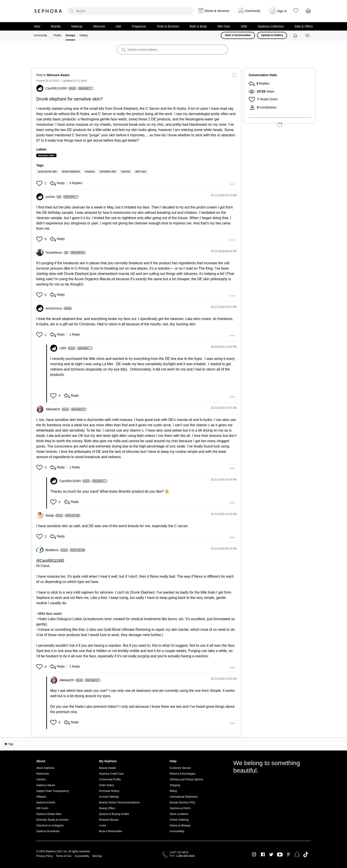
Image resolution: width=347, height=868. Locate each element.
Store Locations (179, 814)
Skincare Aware (58, 75)
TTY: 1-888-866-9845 (182, 856)
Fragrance (139, 26)
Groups (70, 35)
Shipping (175, 785)
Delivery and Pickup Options (186, 779)
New (37, 26)
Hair (119, 26)
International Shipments (184, 797)
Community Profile (110, 779)
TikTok (306, 854)
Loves (103, 826)
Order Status (107, 785)
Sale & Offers (304, 26)
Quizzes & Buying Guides (114, 814)
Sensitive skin (108, 172)
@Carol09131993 (50, 560)
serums (126, 172)
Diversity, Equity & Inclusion (53, 820)
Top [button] (11, 744)
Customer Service (180, 768)
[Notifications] (296, 35)
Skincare (99, 26)
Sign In (282, 11)
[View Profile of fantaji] (54, 515)
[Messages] (308, 36)
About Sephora (45, 768)
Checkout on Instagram (50, 826)
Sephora (48, 11)
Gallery (84, 35)
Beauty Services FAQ (182, 802)
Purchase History (109, 791)
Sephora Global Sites (49, 814)
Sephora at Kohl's (180, 808)
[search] (130, 11)
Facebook (263, 854)
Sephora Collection (271, 26)
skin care (141, 172)
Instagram (254, 854)
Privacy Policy (45, 856)
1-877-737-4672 (179, 853)
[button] (40, 183)
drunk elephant (71, 172)
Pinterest (288, 854)
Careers (41, 779)
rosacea (90, 172)
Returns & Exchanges (183, 774)
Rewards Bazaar (109, 820)
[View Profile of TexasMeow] (57, 253)
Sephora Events (46, 802)
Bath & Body (198, 26)
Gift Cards (42, 808)
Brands (56, 26)
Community (40, 35)
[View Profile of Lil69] (67, 348)
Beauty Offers (107, 808)
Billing (173, 791)
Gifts (244, 26)
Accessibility (177, 831)
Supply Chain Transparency (53, 791)
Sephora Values (46, 785)
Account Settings (109, 797)
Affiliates (41, 797)
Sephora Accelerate (48, 831)
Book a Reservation (111, 831)
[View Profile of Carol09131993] (61, 88)
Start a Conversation (238, 35)
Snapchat (297, 854)
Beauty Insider (108, 768)
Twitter (271, 854)
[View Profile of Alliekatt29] (57, 409)
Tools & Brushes (168, 26)
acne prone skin (47, 172)
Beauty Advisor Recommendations (119, 802)
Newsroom (43, 774)
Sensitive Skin (46, 155)
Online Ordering (179, 820)
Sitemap (97, 856)
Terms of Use (64, 856)
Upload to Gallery (272, 35)
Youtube (280, 855)
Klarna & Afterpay (180, 826)
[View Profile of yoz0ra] (53, 197)
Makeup (77, 26)
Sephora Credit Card (111, 774)
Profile (58, 35)
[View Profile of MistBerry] (57, 550)
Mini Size (224, 26)
